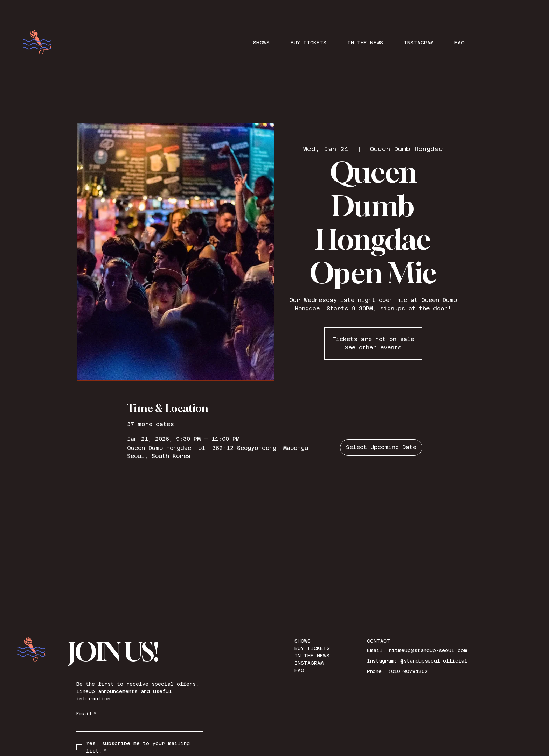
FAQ (299, 670)
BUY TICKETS (312, 648)
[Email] (138, 725)
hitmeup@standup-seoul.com (428, 650)
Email (86, 714)
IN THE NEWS (312, 656)
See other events (373, 348)
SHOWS (303, 641)
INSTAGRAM (309, 663)
